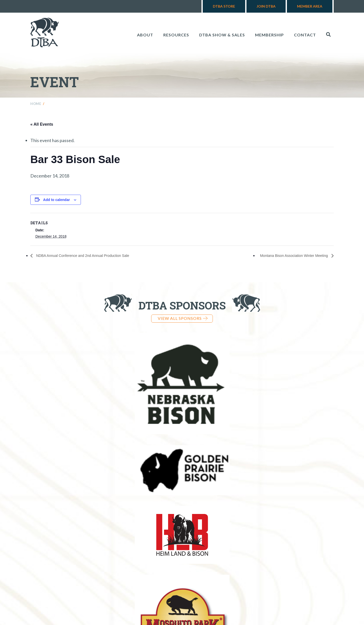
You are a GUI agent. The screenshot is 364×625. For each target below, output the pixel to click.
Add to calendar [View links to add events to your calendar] (57, 200)
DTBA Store (224, 6)
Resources (176, 35)
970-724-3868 (206, 582)
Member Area (310, 6)
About (145, 35)
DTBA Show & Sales (222, 35)
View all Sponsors (183, 318)
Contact (305, 35)
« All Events (42, 124)
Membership (269, 35)
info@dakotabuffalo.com (266, 582)
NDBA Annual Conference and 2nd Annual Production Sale (88, 256)
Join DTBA (266, 6)
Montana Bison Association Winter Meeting (290, 256)
